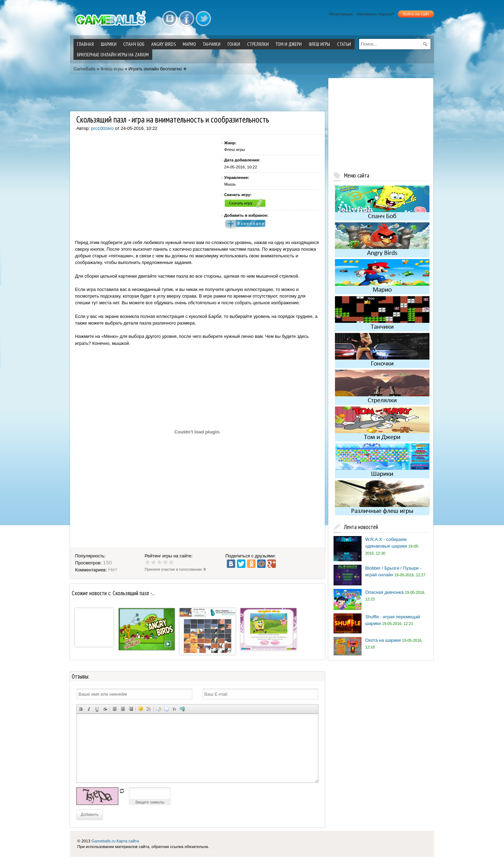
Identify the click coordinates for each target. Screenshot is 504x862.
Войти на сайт (416, 14)
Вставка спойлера (183, 709)
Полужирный (81, 709)
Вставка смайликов (141, 709)
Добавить (90, 814)
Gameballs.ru (103, 841)
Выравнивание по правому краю (131, 709)
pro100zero (102, 128)
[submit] (425, 44)
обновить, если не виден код (122, 791)
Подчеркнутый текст (97, 709)
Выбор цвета (149, 709)
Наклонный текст (89, 709)
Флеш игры (112, 69)
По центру (123, 709)
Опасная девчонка (384, 592)
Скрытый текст (158, 709)
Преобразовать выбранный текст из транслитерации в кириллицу (174, 709)
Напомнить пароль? (375, 14)
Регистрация (341, 14)
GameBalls (85, 69)
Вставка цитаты (166, 709)
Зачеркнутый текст (105, 709)
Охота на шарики (383, 640)
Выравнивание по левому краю (115, 709)
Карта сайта (128, 841)
